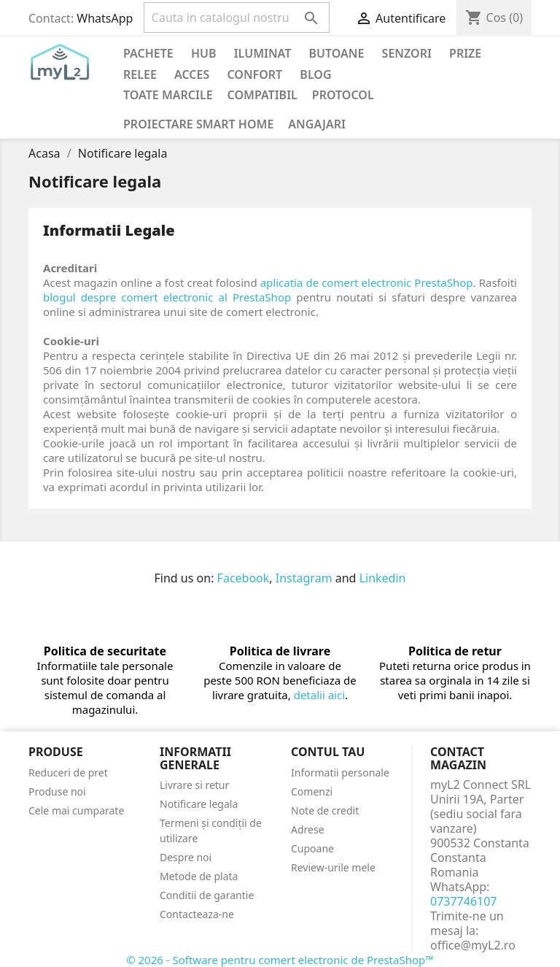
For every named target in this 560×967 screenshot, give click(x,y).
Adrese (308, 829)
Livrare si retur (194, 785)
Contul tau (328, 752)
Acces (192, 74)
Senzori (407, 53)
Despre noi (186, 857)
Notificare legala (199, 804)
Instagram (304, 578)
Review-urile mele (333, 867)
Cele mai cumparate (76, 810)
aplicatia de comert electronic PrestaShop (367, 282)
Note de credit (325, 810)
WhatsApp (105, 18)
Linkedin (383, 578)
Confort (254, 74)
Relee (140, 74)
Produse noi (57, 791)
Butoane (337, 53)
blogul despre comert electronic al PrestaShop (167, 297)
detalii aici (319, 695)
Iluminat (263, 53)
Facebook (244, 578)
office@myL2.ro (473, 945)
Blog (315, 74)
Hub (204, 53)
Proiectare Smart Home (198, 124)
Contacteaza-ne (197, 914)
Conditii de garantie (207, 895)
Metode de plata (199, 876)
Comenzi (312, 791)
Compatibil (262, 95)
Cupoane (312, 848)
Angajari (317, 124)
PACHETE (148, 53)
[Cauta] (237, 18)
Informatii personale (340, 773)
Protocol (343, 95)
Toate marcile (168, 95)
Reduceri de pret (68, 773)
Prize (465, 53)
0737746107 (464, 901)
